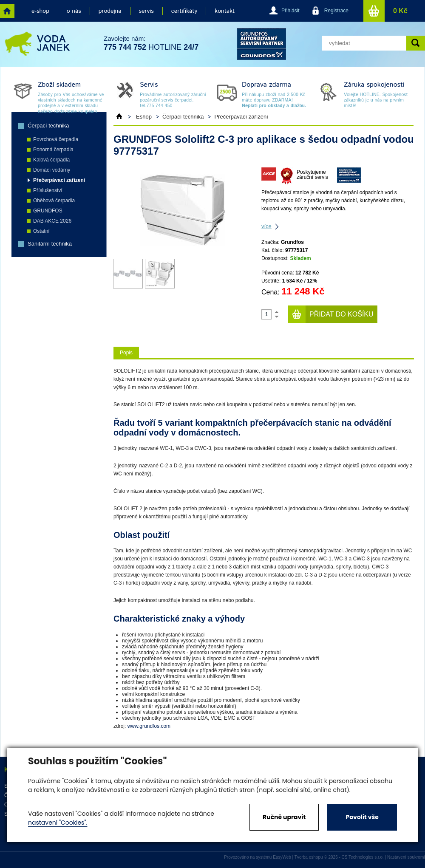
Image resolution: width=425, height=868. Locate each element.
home (7, 11)
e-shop (40, 11)
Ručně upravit (284, 817)
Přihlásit (290, 11)
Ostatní (41, 231)
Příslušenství (48, 190)
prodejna (110, 11)
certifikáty (184, 11)
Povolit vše (362, 817)
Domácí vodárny (52, 170)
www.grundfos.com (149, 726)
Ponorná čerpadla (53, 150)
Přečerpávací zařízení (59, 180)
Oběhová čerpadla (54, 201)
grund (262, 44)
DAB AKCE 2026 (52, 221)
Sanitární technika (50, 244)
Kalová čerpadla (51, 160)
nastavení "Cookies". (58, 823)
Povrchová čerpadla (56, 139)
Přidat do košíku (341, 314)
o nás (74, 11)
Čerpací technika (48, 126)
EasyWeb (282, 857)
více (266, 226)
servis (146, 11)
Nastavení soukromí (406, 857)
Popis (126, 353)
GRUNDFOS (48, 211)
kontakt (225, 11)
